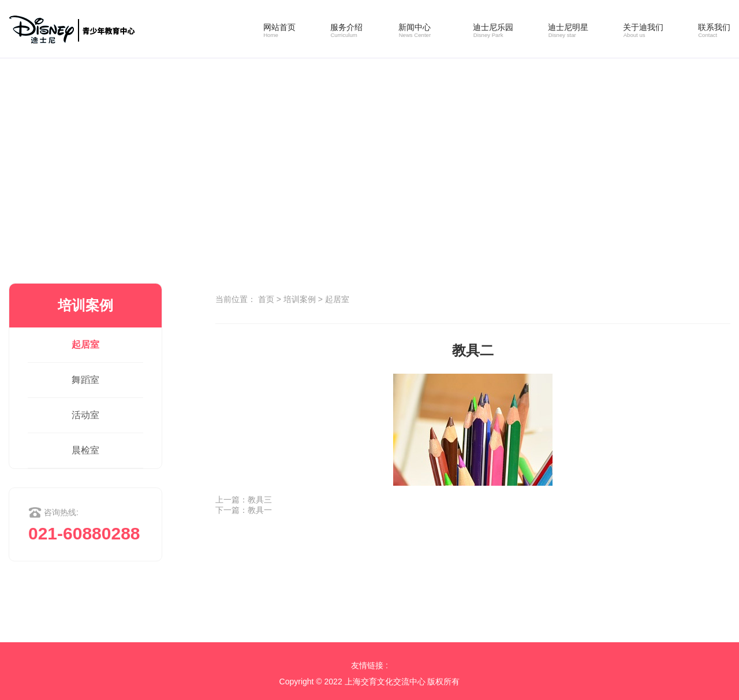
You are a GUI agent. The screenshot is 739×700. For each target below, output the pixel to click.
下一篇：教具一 (244, 510)
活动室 (85, 415)
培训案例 (300, 299)
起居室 (85, 345)
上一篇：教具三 (244, 500)
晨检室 (85, 450)
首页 (266, 299)
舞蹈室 (85, 380)
